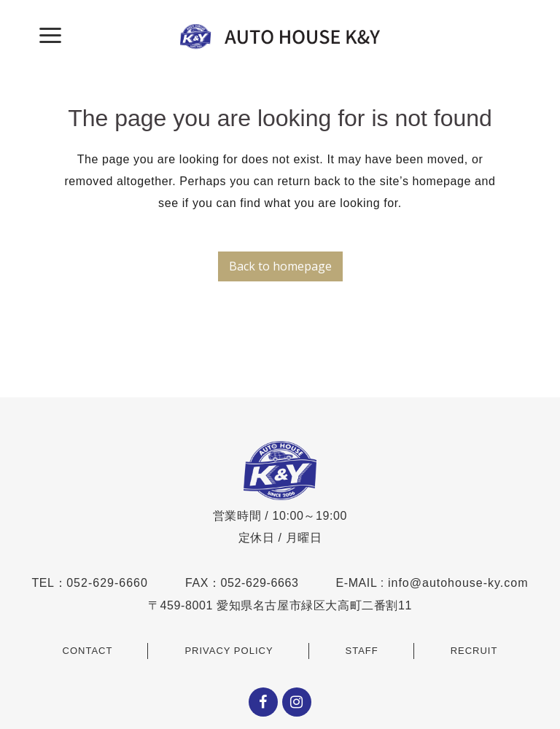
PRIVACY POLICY (229, 651)
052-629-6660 (107, 583)
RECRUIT (474, 651)
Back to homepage (280, 266)
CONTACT (88, 651)
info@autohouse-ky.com (458, 583)
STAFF (362, 651)
